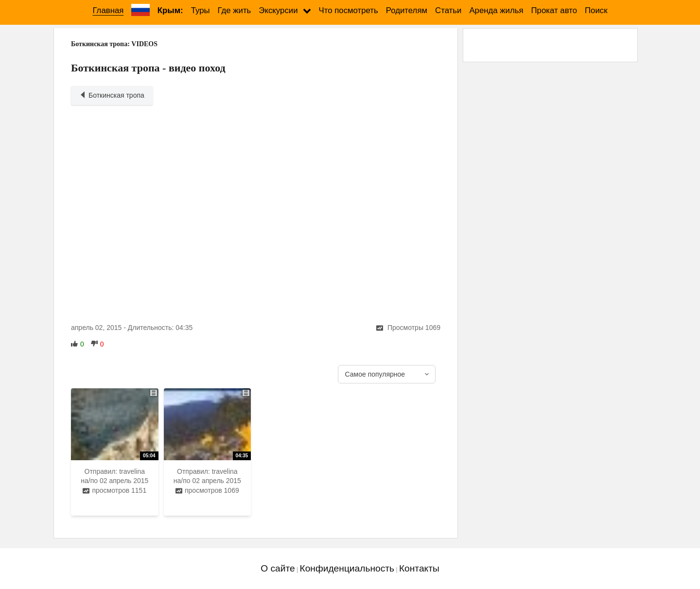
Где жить (235, 10)
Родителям (407, 10)
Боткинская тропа (112, 95)
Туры (201, 10)
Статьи (448, 10)
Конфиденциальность (347, 568)
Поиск (596, 10)
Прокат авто (554, 10)
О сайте (278, 568)
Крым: (170, 10)
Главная (108, 10)
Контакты (419, 568)
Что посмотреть (349, 10)
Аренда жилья (496, 10)
